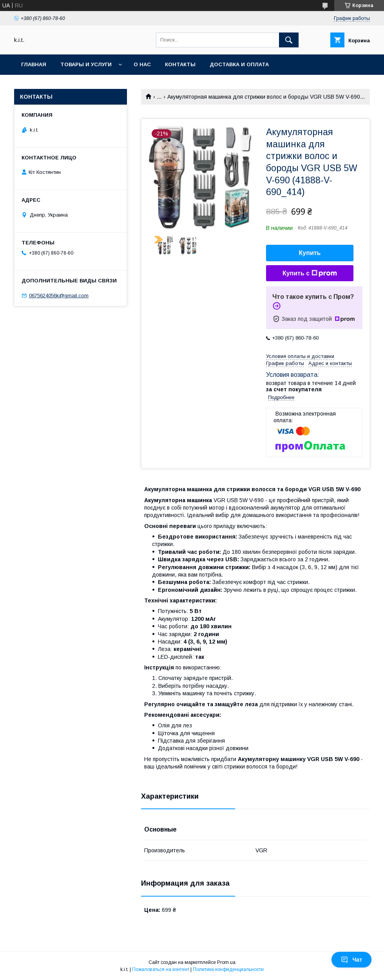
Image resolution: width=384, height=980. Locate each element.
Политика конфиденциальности (228, 969)
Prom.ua (226, 962)
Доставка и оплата (239, 64)
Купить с (310, 273)
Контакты (180, 64)
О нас (142, 64)
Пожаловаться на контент (161, 969)
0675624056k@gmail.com (59, 296)
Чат (351, 960)
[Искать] (289, 40)
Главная (34, 64)
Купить (310, 253)
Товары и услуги (86, 64)
